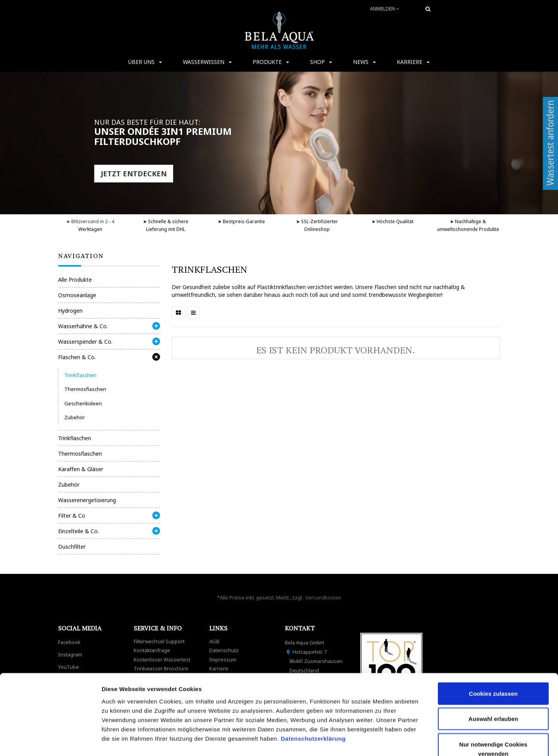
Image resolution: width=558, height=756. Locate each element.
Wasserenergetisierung (87, 500)
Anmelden (385, 9)
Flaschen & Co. (77, 357)
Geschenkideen (83, 403)
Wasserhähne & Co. (83, 326)
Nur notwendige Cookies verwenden (493, 700)
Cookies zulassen (493, 645)
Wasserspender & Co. (85, 342)
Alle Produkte (75, 280)
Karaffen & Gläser (81, 469)
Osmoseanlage (77, 295)
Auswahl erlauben (493, 671)
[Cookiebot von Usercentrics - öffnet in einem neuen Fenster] (50, 741)
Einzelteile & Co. (78, 531)
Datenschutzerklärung (314, 690)
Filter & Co (72, 516)
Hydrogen (70, 311)
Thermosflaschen (85, 389)
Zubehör (75, 417)
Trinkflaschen (80, 375)
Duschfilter (72, 547)
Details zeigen (412, 741)
